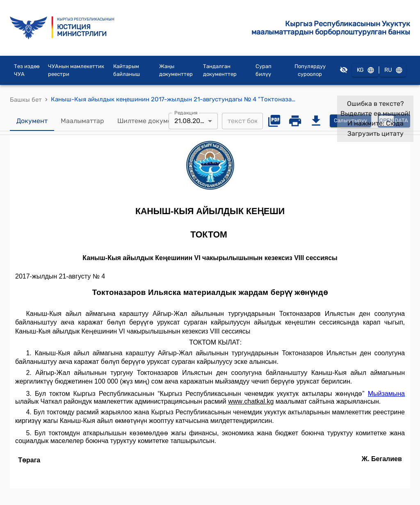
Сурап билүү (264, 70)
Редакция (186, 112)
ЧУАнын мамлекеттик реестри (76, 70)
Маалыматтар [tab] (82, 121)
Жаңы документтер (176, 70)
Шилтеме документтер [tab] (154, 121)
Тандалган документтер (220, 70)
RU (393, 70)
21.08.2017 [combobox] (190, 121)
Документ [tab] (32, 121)
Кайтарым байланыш (127, 70)
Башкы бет (26, 100)
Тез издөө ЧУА (27, 70)
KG (365, 70)
